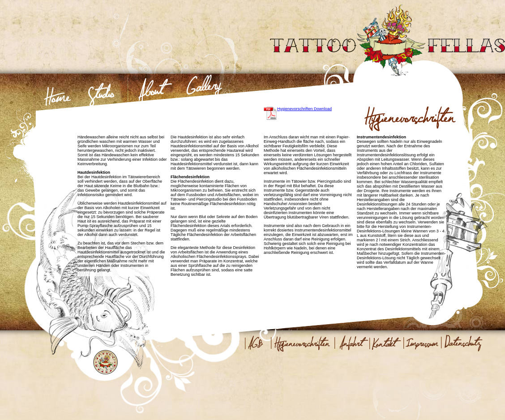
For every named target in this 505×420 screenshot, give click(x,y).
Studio (102, 95)
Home (58, 95)
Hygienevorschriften (301, 343)
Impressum (422, 343)
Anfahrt (351, 343)
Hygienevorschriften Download (304, 109)
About (152, 95)
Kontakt (385, 343)
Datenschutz (462, 343)
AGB (256, 343)
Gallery (204, 95)
